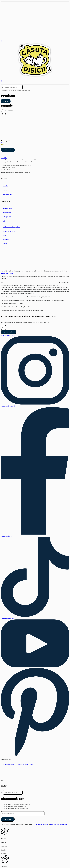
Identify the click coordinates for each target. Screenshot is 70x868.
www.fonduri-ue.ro (7, 273)
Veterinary (4, 866)
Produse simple (20, 90)
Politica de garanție (8, 231)
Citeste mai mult (64, 282)
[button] (35, 1)
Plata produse (7, 213)
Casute (5, 190)
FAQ (4, 221)
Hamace (8, 114)
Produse (12, 90)
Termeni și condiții (8, 764)
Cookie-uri (6, 239)
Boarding (4, 850)
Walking (3, 842)
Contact (5, 244)
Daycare (3, 838)
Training (3, 854)
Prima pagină (4, 90)
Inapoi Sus (4, 158)
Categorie (7, 106)
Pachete (5, 186)
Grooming (4, 846)
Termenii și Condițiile (42, 824)
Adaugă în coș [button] (8, 150)
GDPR (4, 235)
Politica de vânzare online (25, 764)
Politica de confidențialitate (11, 227)
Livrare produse (7, 208)
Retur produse (7, 217)
